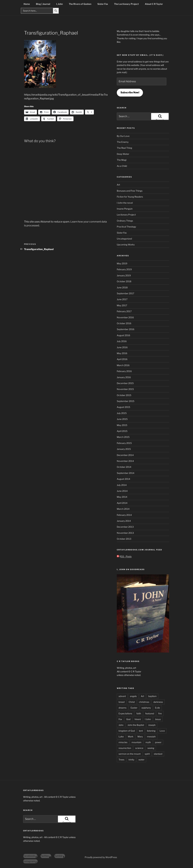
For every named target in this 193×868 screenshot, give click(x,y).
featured (150, 713)
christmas (144, 702)
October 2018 (124, 281)
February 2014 (124, 515)
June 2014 (122, 491)
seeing (151, 748)
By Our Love (123, 136)
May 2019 (122, 263)
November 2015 (125, 389)
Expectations (125, 713)
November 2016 (125, 317)
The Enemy (123, 142)
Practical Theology (126, 227)
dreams (122, 708)
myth (148, 742)
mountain (136, 742)
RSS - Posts (124, 556)
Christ (132, 702)
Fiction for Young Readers (130, 197)
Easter (134, 708)
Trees (121, 760)
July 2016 (122, 341)
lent (141, 731)
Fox (120, 719)
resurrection (125, 748)
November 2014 (125, 461)
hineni (138, 719)
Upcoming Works (126, 245)
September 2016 (126, 329)
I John (148, 719)
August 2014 (123, 479)
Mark (131, 736)
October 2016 (124, 323)
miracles (123, 742)
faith (139, 713)
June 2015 (122, 419)
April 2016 (122, 359)
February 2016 (124, 371)
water (141, 760)
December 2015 (125, 383)
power (158, 742)
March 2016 (123, 365)
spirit (147, 754)
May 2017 (122, 305)
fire (160, 713)
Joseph (152, 725)
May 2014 (122, 497)
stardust (158, 754)
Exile (157, 708)
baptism (152, 696)
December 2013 (125, 527)
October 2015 (124, 395)
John (121, 725)
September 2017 (125, 293)
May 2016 (122, 353)
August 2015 (123, 407)
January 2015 (124, 449)
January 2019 (124, 275)
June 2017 (122, 299)
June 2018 (122, 287)
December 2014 (125, 455)
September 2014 (126, 473)
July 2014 (122, 485)
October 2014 (124, 467)
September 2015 (126, 401)
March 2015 (123, 437)
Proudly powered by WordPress (101, 857)
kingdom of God (127, 731)
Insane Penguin (125, 209)
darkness (158, 702)
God (128, 719)
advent (122, 696)
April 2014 (122, 503)
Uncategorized (124, 239)
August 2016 (123, 335)
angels (133, 696)
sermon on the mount (130, 754)
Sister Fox (122, 233)
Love (162, 731)
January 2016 (124, 377)
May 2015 (122, 425)
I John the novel (125, 203)
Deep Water (123, 154)
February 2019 (124, 269)
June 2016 (122, 347)
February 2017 (124, 311)
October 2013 (124, 539)
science (139, 748)
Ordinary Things (125, 221)
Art (118, 185)
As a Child (122, 166)
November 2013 (125, 533)
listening (151, 731)
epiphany (146, 708)
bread (122, 702)
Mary (140, 736)
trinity (131, 760)
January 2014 (124, 521)
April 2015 (122, 431)
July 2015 (122, 413)
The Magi (122, 160)
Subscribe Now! (130, 92)
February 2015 (124, 443)
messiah (151, 736)
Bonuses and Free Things (130, 191)
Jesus (158, 719)
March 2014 (123, 509)
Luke (121, 736)
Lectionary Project (126, 215)
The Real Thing (124, 148)
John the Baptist (136, 725)
